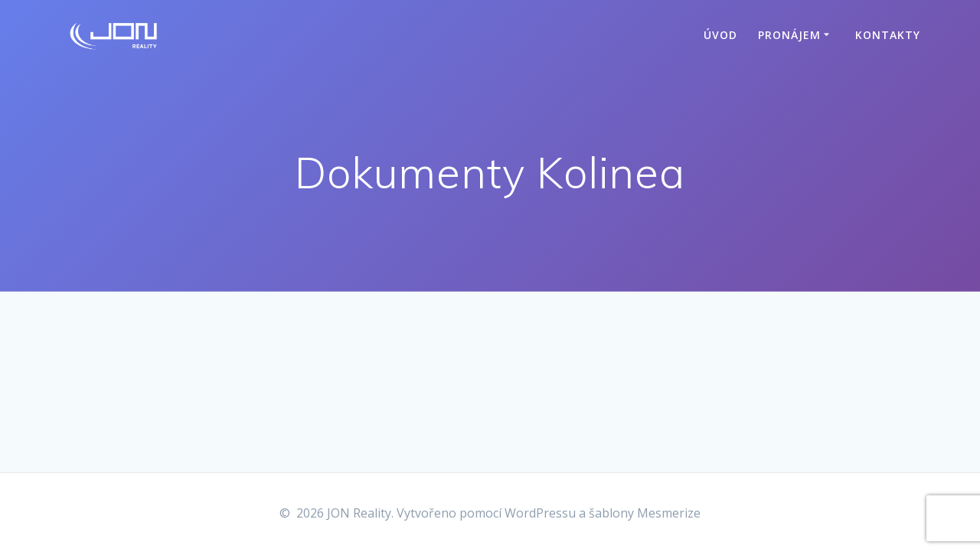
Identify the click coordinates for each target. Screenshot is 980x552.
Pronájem (789, 35)
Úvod (720, 35)
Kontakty (888, 35)
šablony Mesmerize (645, 513)
